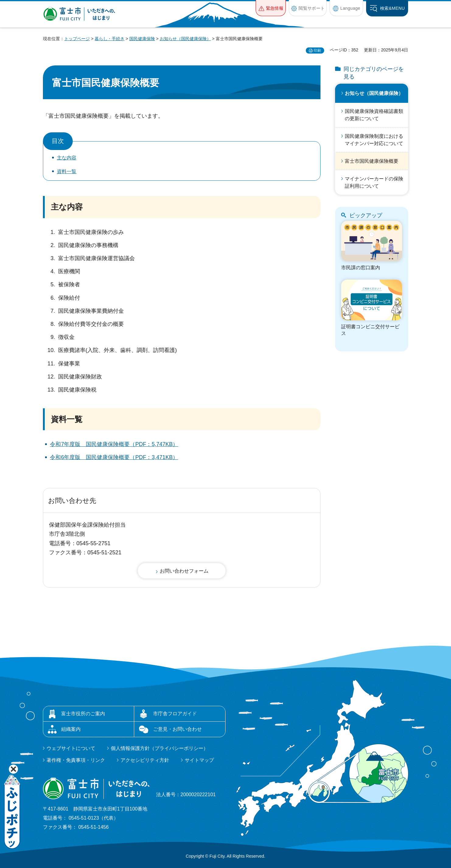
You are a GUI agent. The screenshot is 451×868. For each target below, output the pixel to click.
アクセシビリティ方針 (145, 760)
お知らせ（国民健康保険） (185, 39)
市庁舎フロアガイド (175, 714)
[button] (271, 8)
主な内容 (67, 158)
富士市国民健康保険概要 (372, 161)
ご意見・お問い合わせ (177, 729)
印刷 (317, 51)
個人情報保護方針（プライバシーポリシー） (159, 748)
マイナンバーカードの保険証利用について (374, 182)
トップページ (77, 39)
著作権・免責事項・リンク (76, 760)
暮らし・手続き (110, 39)
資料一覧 (67, 171)
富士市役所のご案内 (83, 714)
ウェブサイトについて (71, 748)
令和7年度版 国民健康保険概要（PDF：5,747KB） (114, 444)
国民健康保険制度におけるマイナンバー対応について (374, 140)
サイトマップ (199, 760)
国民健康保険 (142, 39)
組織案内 (71, 729)
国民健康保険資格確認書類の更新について (374, 115)
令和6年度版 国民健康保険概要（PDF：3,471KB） (114, 457)
